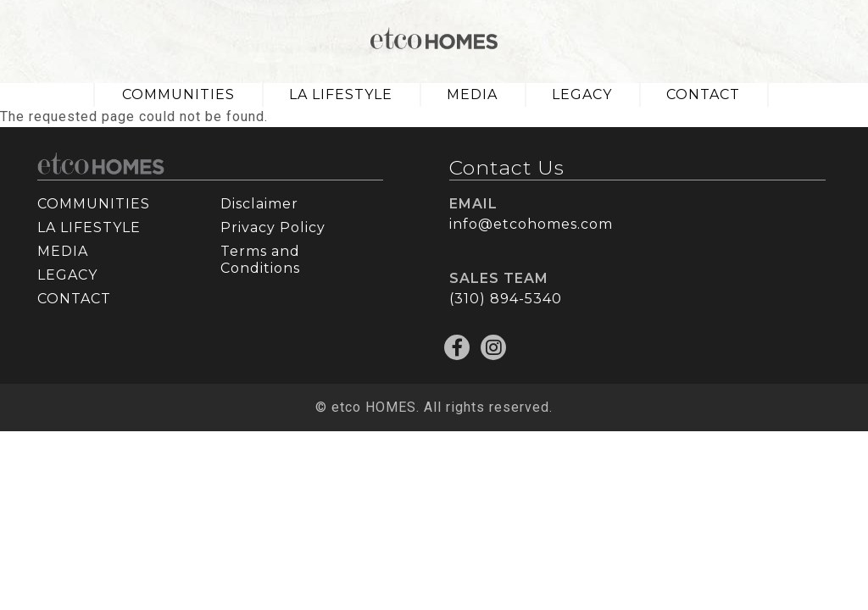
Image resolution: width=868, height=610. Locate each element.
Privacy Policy (273, 227)
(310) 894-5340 (506, 299)
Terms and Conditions (260, 260)
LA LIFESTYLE (341, 94)
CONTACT (703, 94)
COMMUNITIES (178, 94)
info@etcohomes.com (531, 224)
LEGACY (582, 94)
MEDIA (472, 94)
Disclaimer (259, 204)
